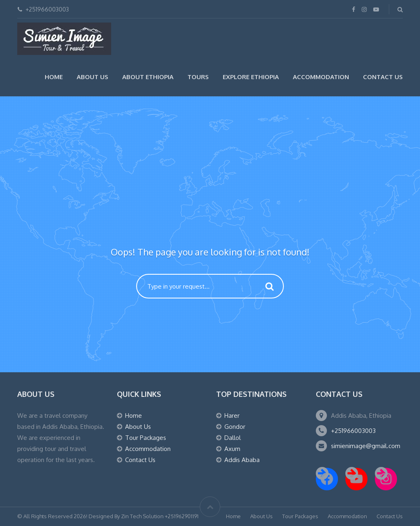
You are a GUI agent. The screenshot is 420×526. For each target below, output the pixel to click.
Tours (198, 77)
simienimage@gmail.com (366, 446)
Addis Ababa (242, 460)
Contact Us (383, 77)
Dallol (233, 438)
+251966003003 (353, 431)
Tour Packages (146, 438)
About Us (92, 77)
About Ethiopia (148, 77)
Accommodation (321, 77)
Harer (232, 416)
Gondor (235, 427)
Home (54, 77)
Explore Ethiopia (251, 77)
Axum (232, 449)
